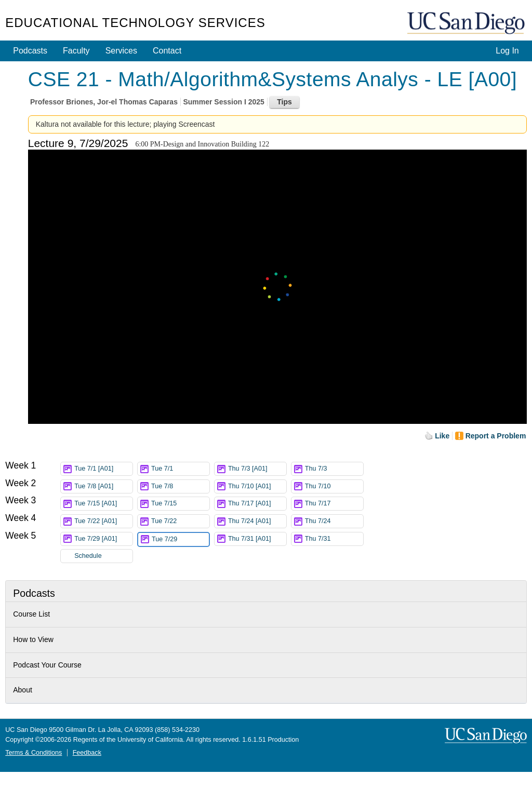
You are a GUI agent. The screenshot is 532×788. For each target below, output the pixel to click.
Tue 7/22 (180, 521)
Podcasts (30, 51)
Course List (31, 614)
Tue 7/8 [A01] (103, 486)
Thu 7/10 (334, 486)
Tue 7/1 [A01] (103, 469)
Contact (167, 51)
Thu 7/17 (334, 504)
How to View (33, 639)
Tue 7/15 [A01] (103, 504)
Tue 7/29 (180, 539)
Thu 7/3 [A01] (257, 469)
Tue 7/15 (180, 504)
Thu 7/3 (334, 469)
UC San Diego (467, 24)
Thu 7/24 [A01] (257, 521)
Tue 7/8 (180, 486)
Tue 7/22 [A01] (103, 521)
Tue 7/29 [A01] (103, 539)
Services (121, 51)
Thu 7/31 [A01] (257, 539)
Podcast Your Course (47, 665)
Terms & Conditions (34, 753)
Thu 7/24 (334, 521)
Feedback (87, 753)
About (23, 690)
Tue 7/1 (180, 469)
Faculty (76, 51)
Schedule (88, 556)
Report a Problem (496, 436)
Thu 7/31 (334, 539)
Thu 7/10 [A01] (257, 486)
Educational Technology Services (135, 23)
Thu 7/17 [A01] (257, 504)
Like (442, 436)
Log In (507, 51)
